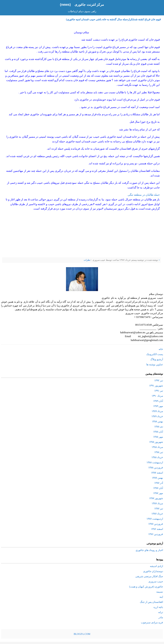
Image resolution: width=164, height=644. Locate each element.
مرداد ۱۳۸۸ (157, 447)
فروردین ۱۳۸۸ (156, 468)
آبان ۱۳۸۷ (158, 488)
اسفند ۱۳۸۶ (157, 529)
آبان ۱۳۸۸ (158, 432)
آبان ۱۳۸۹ (158, 401)
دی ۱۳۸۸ (159, 427)
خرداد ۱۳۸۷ (157, 514)
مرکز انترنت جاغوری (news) (82, 5)
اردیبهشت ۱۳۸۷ (155, 519)
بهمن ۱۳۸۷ (157, 478)
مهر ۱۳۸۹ (158, 406)
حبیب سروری (156, 581)
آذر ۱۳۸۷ (159, 483)
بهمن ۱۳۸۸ (157, 421)
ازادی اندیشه (156, 566)
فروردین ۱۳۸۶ (156, 534)
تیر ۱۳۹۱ (159, 391)
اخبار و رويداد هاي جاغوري (149, 550)
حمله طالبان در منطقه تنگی (144, 195)
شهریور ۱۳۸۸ (156, 442)
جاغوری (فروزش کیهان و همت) (146, 587)
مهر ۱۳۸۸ (158, 437)
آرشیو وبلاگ (157, 359)
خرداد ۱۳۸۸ (157, 457)
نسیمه (160, 592)
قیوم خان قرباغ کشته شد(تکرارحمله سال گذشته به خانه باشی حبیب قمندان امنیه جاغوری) (113, 19)
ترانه (161, 612)
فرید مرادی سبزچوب (152, 622)
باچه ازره (158, 607)
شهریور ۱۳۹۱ (156, 386)
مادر (161, 617)
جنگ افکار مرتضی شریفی (149, 576)
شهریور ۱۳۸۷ (156, 498)
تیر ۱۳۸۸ (159, 452)
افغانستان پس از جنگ (151, 602)
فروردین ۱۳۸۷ (156, 524)
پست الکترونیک (155, 354)
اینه (161, 597)
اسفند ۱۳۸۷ (157, 473)
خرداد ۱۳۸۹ (157, 416)
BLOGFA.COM (82, 634)
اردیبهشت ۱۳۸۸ (155, 462)
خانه (161, 349)
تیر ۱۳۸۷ (159, 508)
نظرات (87, 260)
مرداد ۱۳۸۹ (157, 411)
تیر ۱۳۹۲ (159, 380)
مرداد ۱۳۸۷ (157, 503)
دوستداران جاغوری (153, 571)
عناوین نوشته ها (155, 364)
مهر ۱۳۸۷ (158, 493)
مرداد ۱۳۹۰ (157, 396)
